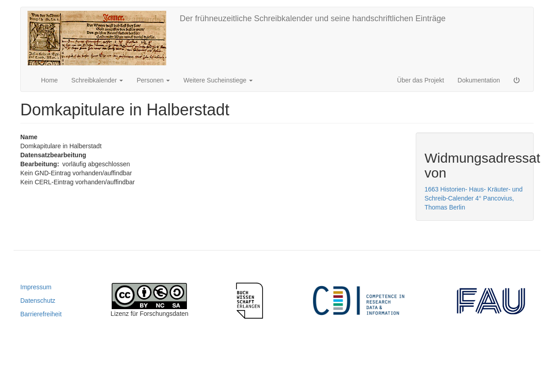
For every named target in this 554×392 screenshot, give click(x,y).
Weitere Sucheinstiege (218, 80)
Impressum (36, 287)
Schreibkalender (97, 80)
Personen (153, 80)
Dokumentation (479, 80)
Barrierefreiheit (41, 314)
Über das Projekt (421, 80)
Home (49, 80)
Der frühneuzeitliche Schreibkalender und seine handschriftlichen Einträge (313, 18)
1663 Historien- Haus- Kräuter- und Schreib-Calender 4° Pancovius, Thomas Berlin (474, 198)
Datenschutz (38, 301)
